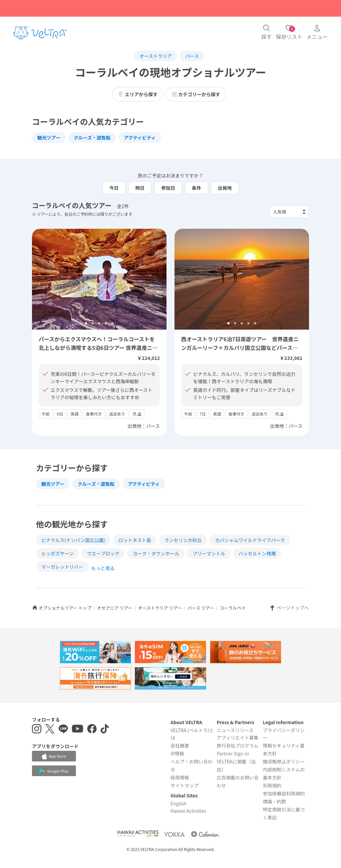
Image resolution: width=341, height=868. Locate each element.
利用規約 (272, 785)
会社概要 (180, 745)
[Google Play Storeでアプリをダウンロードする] (54, 771)
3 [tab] (99, 324)
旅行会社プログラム (238, 745)
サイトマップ (184, 785)
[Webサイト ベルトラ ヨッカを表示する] (174, 834)
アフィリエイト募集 (238, 737)
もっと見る (103, 568)
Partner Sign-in (233, 753)
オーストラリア (156, 56)
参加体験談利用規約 (284, 793)
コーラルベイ (232, 608)
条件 (196, 188)
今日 (114, 188)
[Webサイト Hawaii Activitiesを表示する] (138, 834)
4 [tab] (106, 324)
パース (192, 56)
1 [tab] (86, 324)
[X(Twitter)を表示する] (50, 730)
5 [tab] (113, 324)
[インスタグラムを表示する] (37, 730)
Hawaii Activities (188, 811)
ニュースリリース (235, 730)
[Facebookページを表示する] (92, 730)
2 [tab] (93, 324)
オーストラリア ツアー (160, 608)
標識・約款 (274, 801)
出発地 (225, 188)
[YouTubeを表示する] (78, 730)
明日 (140, 188)
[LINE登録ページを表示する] (63, 730)
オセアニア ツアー (115, 608)
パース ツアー (201, 608)
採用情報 (180, 777)
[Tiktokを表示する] (105, 730)
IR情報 (177, 753)
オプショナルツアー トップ (62, 608)
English (178, 803)
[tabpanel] (99, 279)
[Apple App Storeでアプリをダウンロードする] (54, 756)
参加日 (168, 188)
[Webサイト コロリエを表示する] (205, 834)
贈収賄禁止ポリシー (284, 761)
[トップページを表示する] (40, 33)
